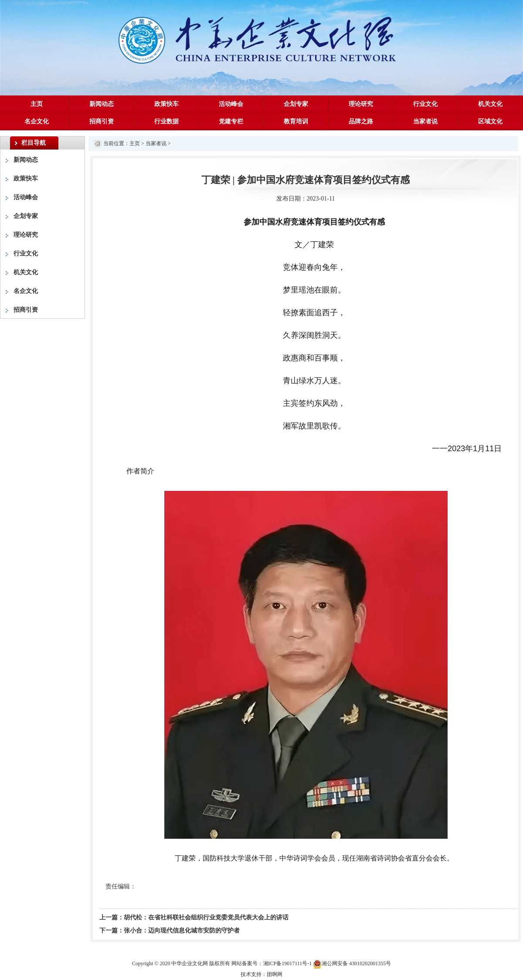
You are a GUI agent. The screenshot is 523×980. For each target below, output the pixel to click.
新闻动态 (102, 104)
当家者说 (425, 121)
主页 (37, 104)
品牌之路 (361, 121)
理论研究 (361, 104)
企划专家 (296, 104)
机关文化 (490, 104)
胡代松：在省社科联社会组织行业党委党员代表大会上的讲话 (206, 917)
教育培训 (296, 121)
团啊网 (275, 974)
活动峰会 (231, 104)
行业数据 (166, 121)
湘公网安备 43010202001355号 (352, 964)
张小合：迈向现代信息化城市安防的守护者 (182, 931)
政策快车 (166, 104)
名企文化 (37, 121)
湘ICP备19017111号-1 (288, 963)
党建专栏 (231, 121)
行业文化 (425, 104)
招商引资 (102, 121)
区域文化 (490, 121)
